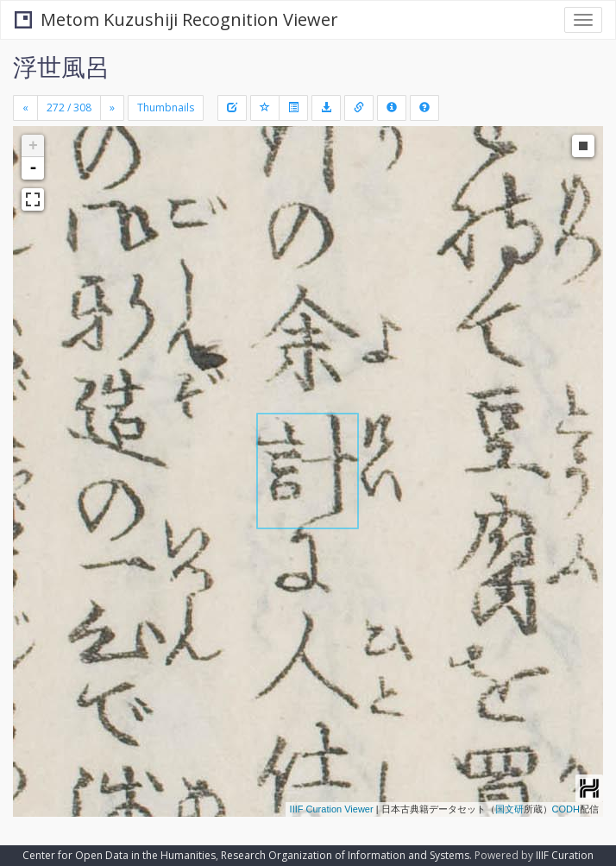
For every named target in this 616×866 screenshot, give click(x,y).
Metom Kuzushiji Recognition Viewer (176, 19)
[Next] (112, 108)
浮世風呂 (61, 66)
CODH (566, 809)
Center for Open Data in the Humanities (119, 855)
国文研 (509, 809)
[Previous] (25, 108)
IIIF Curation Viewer (332, 809)
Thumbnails (166, 107)
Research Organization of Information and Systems (345, 855)
